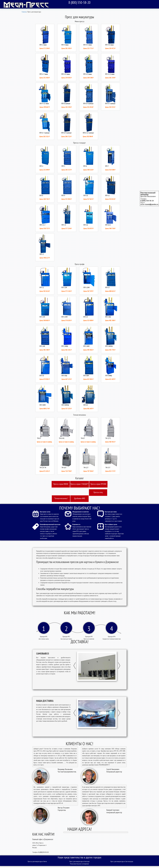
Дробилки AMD (79, 498)
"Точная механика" (61, 498)
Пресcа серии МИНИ (61, 484)
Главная (24, 12)
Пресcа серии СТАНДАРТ (80, 484)
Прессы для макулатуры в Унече (37, 861)
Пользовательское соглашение (79, 864)
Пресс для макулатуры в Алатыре (79, 861)
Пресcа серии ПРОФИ (98, 484)
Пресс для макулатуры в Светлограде (122, 861)
